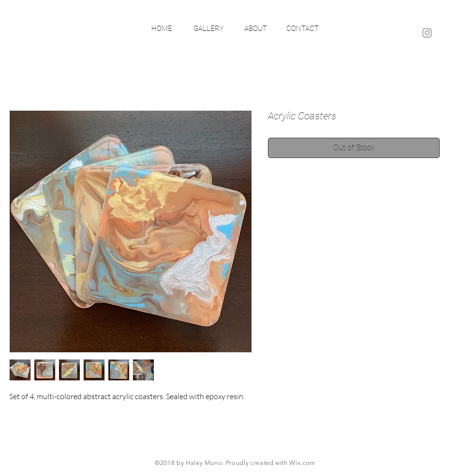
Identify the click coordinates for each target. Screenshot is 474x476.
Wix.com (302, 463)
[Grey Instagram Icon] (427, 33)
